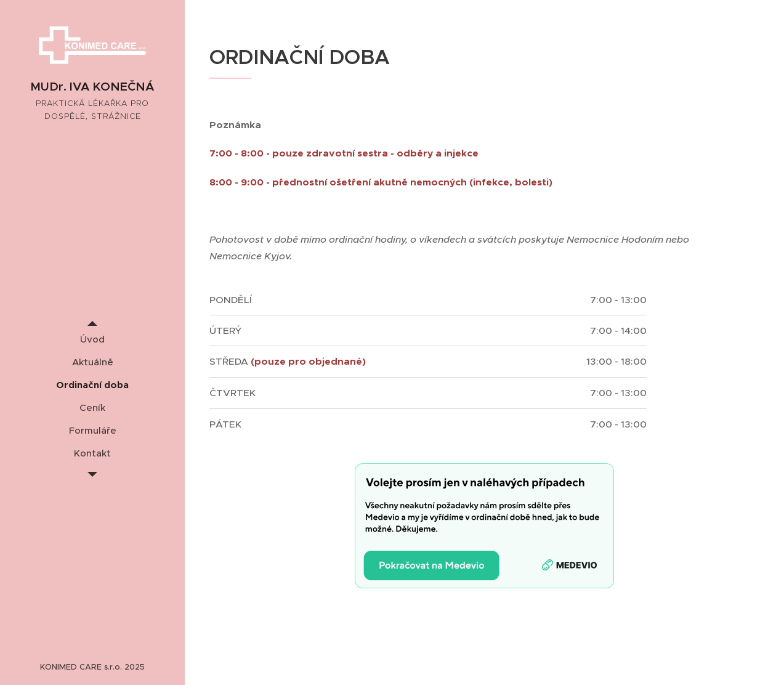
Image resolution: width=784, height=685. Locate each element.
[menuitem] (92, 339)
